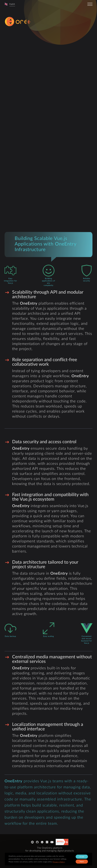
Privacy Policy (59, 862)
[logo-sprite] (25, 22)
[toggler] (90, 4)
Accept (82, 857)
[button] (10, 4)
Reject (82, 862)
